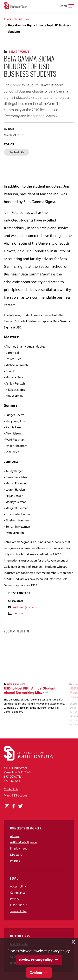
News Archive (19, 52)
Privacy (15, 899)
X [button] (73, 942)
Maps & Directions (16, 796)
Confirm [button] (36, 972)
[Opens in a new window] (7, 806)
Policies (15, 861)
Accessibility (18, 887)
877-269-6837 (13, 781)
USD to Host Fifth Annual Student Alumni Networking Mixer (30, 690)
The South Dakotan (16, 19)
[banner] (35, 677)
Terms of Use (18, 911)
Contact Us (11, 789)
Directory (16, 855)
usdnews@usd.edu (25, 607)
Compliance (18, 893)
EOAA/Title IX (19, 905)
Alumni (15, 836)
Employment (18, 849)
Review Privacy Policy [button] (36, 960)
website (18, 613)
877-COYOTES (13, 777)
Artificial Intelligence (23, 842)
